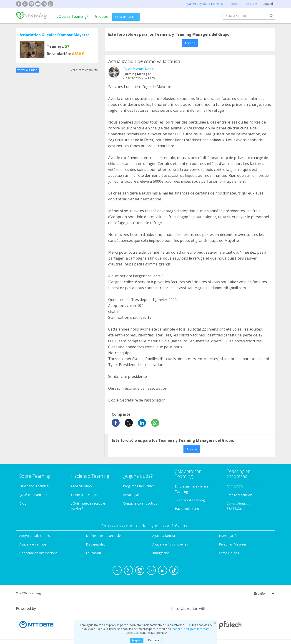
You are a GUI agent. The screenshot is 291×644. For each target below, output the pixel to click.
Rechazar (154, 640)
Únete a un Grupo (84, 495)
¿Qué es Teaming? (73, 16)
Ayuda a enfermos (33, 544)
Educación (93, 553)
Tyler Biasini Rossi (139, 69)
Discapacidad (96, 544)
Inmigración (161, 553)
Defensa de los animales (104, 536)
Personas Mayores (233, 544)
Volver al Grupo (27, 70)
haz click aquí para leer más (190, 629)
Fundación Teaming (34, 486)
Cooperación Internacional (39, 553)
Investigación (229, 536)
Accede (190, 43)
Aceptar (137, 640)
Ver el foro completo (84, 70)
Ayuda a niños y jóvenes (170, 544)
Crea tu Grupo (82, 486)
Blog (23, 503)
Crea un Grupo (126, 17)
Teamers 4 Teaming (190, 500)
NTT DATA (235, 486)
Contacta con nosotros (140, 503)
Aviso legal (131, 495)
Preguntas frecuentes (139, 486)
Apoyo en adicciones (35, 536)
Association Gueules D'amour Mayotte (55, 35)
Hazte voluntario (187, 509)
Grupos (101, 16)
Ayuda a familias (164, 536)
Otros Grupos (229, 553)
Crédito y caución (239, 495)
